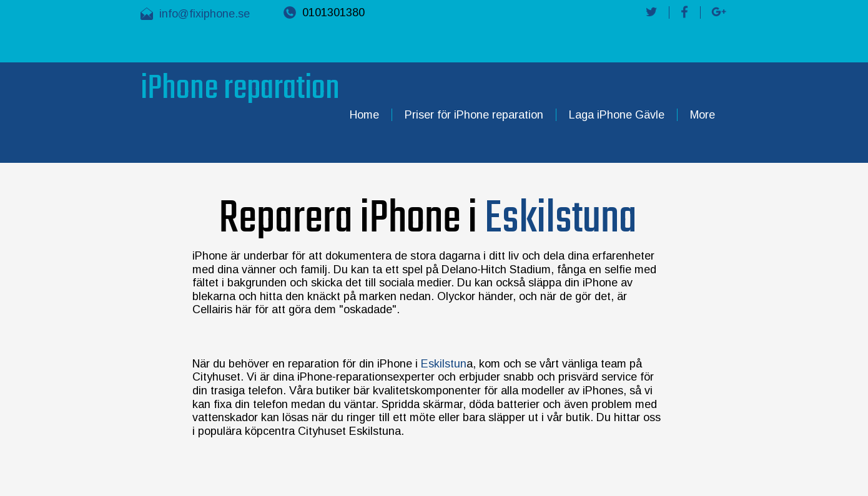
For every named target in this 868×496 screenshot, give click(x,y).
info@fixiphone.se (205, 14)
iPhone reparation (240, 89)
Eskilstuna (561, 219)
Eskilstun (442, 364)
